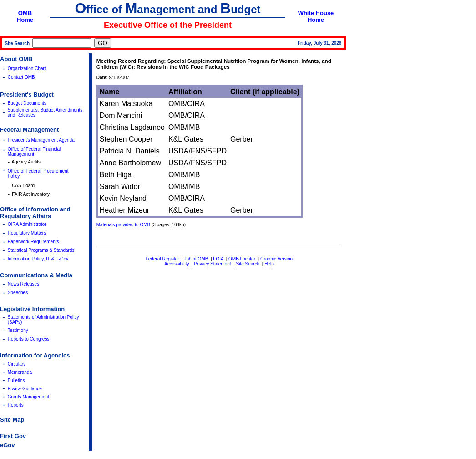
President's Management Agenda (41, 140)
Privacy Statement (212, 264)
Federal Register (162, 259)
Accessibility (177, 264)
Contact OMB (21, 77)
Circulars (17, 364)
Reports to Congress (29, 339)
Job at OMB (196, 259)
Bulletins (16, 380)
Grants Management (28, 397)
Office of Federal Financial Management (34, 152)
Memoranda (20, 372)
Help (269, 264)
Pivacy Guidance (25, 389)
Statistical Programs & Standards (41, 250)
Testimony (18, 330)
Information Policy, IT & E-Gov (38, 259)
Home (25, 20)
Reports (16, 405)
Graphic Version (276, 259)
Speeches (18, 293)
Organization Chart (27, 69)
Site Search (248, 264)
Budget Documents (27, 103)
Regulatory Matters (27, 233)
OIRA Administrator (27, 224)
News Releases (23, 284)
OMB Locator (242, 259)
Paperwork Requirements (33, 242)
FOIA (218, 259)
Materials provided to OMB (123, 225)
